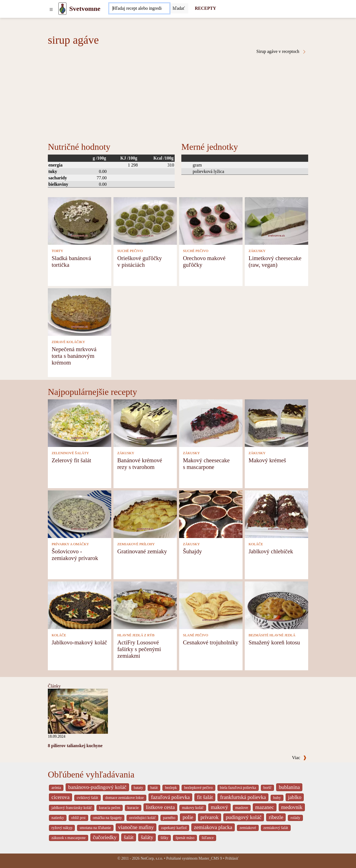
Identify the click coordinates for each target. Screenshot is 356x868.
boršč (268, 788)
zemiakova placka (213, 827)
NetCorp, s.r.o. (152, 858)
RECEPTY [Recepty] (206, 8)
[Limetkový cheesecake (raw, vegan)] (276, 220)
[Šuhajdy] (211, 514)
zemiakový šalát (276, 828)
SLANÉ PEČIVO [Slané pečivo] (196, 635)
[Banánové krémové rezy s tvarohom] (145, 423)
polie (188, 817)
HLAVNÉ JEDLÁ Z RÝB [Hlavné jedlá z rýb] (136, 635)
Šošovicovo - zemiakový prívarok (75, 555)
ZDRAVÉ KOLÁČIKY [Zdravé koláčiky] (68, 342)
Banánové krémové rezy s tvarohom (140, 464)
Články (54, 686)
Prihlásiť (232, 858)
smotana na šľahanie (95, 828)
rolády (295, 818)
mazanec (265, 807)
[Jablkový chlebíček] (276, 514)
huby (277, 798)
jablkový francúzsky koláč (72, 808)
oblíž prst (78, 818)
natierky (58, 818)
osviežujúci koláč (142, 818)
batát (154, 788)
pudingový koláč (244, 817)
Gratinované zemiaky (142, 551)
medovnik (292, 807)
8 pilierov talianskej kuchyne (75, 746)
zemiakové (248, 828)
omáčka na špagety (107, 818)
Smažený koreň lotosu (274, 642)
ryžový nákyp (62, 828)
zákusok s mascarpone (69, 838)
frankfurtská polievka (243, 797)
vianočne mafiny (136, 827)
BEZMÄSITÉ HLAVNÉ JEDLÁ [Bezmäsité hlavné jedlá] (272, 635)
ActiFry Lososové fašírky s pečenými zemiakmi (139, 649)
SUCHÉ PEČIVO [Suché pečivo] (130, 251)
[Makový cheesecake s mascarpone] (211, 423)
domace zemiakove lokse (125, 798)
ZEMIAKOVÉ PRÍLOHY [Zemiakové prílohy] (136, 544)
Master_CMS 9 (210, 858)
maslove (242, 808)
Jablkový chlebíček (271, 551)
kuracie (133, 808)
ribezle (276, 817)
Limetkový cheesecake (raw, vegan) (275, 261)
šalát (129, 837)
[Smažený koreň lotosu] (276, 605)
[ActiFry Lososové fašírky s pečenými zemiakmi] (145, 605)
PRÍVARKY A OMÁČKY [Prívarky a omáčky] (70, 544)
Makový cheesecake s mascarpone (206, 464)
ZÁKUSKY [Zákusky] (257, 251)
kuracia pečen (110, 808)
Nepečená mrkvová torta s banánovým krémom (74, 356)
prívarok (210, 817)
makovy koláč (193, 808)
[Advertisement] (178, 96)
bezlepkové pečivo (198, 788)
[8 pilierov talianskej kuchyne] (78, 711)
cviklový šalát (87, 798)
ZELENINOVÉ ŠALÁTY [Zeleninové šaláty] (70, 453)
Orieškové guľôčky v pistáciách (140, 261)
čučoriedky (105, 837)
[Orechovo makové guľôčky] (211, 220)
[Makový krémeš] (276, 423)
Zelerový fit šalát (71, 460)
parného (169, 818)
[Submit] (179, 8)
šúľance (208, 838)
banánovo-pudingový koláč (97, 787)
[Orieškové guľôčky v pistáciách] (145, 220)
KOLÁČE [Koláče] (256, 544)
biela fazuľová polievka (238, 788)
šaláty (147, 837)
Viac (299, 758)
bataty (139, 788)
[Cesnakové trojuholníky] (211, 605)
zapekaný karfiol (174, 828)
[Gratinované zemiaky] (145, 514)
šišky (164, 838)
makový (219, 807)
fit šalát (205, 797)
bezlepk (171, 788)
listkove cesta (160, 807)
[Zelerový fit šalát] (80, 423)
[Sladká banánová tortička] (80, 220)
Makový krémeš (267, 460)
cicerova (60, 797)
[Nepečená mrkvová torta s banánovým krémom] (80, 311)
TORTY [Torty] (58, 251)
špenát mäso (185, 838)
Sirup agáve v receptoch (281, 52)
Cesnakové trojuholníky (211, 642)
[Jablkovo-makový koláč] (80, 605)
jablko (295, 797)
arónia (56, 788)
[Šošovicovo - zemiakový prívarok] (80, 514)
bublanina (289, 787)
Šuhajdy (192, 551)
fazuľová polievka (170, 797)
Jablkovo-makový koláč (79, 642)
